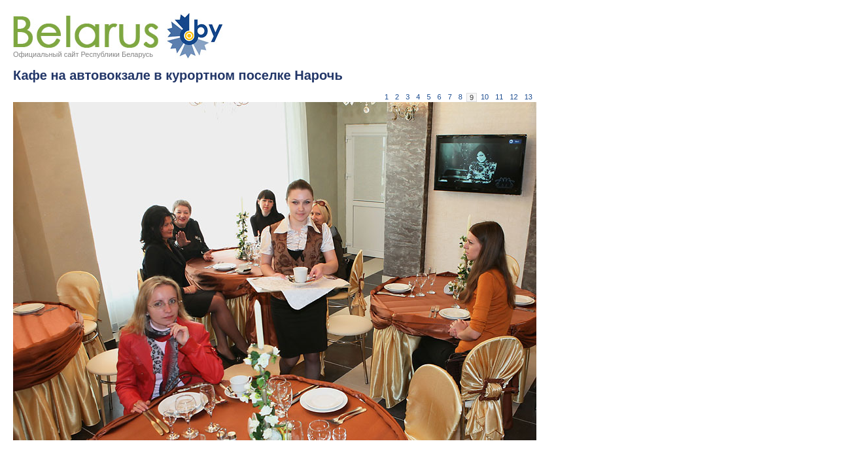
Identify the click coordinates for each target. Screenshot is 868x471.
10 (485, 97)
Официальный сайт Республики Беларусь (83, 54)
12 (514, 97)
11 (499, 97)
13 (529, 97)
